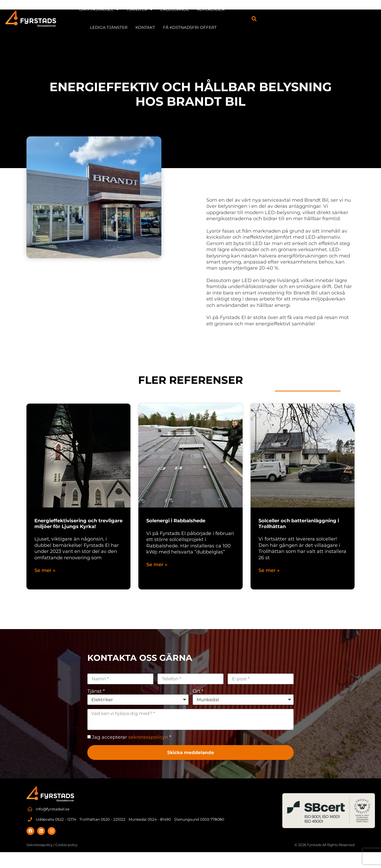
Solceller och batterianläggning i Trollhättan (299, 524)
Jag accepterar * (131, 738)
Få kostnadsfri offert (221, 27)
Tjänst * (96, 691)
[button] (371, 18)
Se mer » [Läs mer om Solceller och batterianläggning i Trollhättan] (269, 571)
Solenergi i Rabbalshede (176, 521)
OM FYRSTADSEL (130, 9)
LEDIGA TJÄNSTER (283, 9)
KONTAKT (319, 9)
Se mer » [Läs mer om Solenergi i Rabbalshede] (157, 565)
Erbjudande (206, 9)
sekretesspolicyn (148, 738)
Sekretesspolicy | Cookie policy (52, 846)
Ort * (198, 691)
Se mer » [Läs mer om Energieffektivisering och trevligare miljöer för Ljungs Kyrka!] (45, 571)
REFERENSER (242, 9)
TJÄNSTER (171, 9)
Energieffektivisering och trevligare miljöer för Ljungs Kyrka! (78, 524)
